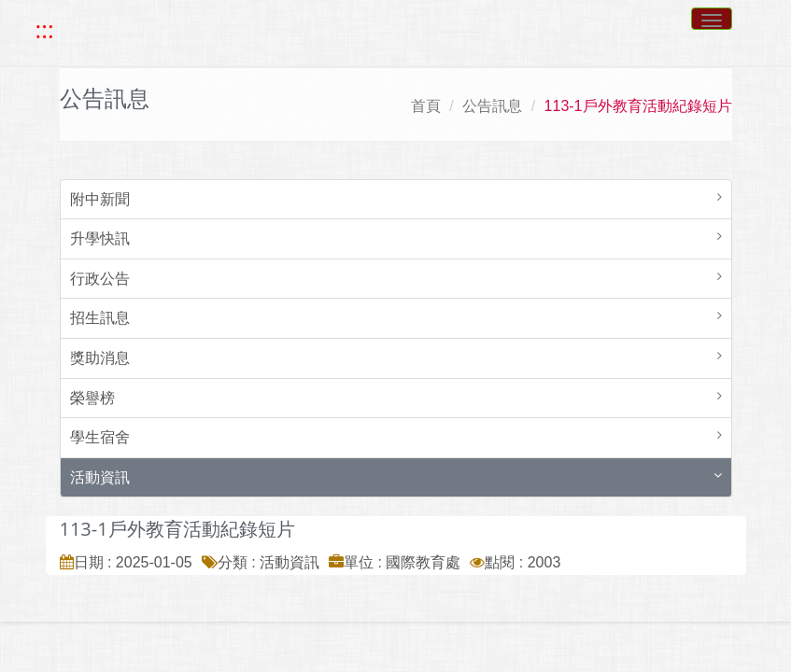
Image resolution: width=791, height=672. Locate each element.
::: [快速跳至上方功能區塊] (45, 30)
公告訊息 (492, 106)
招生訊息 (100, 318)
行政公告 (100, 279)
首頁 (426, 106)
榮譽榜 (92, 398)
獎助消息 (100, 358)
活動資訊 (100, 477)
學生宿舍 (100, 437)
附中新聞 (100, 199)
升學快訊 (100, 238)
